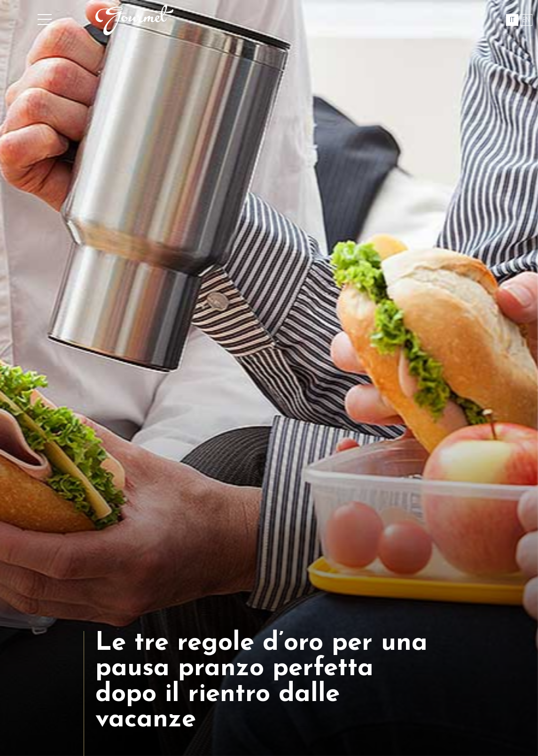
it (512, 20)
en (526, 20)
